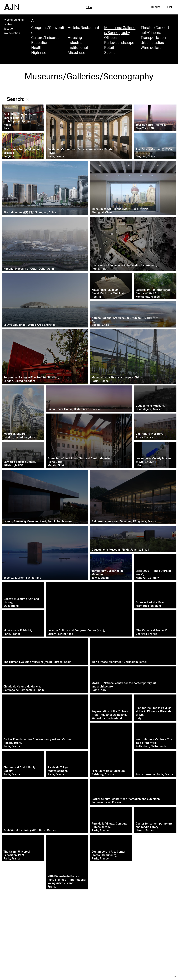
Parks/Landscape (119, 42)
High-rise (39, 52)
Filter (89, 7)
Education (40, 42)
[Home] (12, 5)
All (33, 20)
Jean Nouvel (149, 949)
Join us (138, 977)
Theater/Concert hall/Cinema (155, 30)
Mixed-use (76, 52)
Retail (109, 47)
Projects (144, 962)
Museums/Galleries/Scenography (120, 30)
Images (156, 7)
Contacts (145, 968)
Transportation (153, 37)
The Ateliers (148, 955)
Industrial (75, 42)
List (170, 7)
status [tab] (8, 24)
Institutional (78, 47)
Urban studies (152, 42)
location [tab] (9, 29)
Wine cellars (151, 47)
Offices (110, 37)
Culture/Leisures (45, 37)
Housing (75, 37)
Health (37, 47)
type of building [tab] (14, 20)
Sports (110, 52)
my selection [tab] (12, 33)
